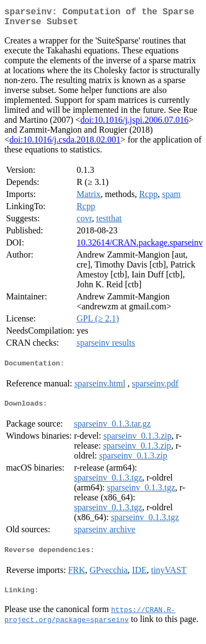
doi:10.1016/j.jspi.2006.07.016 (134, 124)
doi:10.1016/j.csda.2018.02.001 (65, 144)
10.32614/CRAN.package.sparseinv (140, 247)
